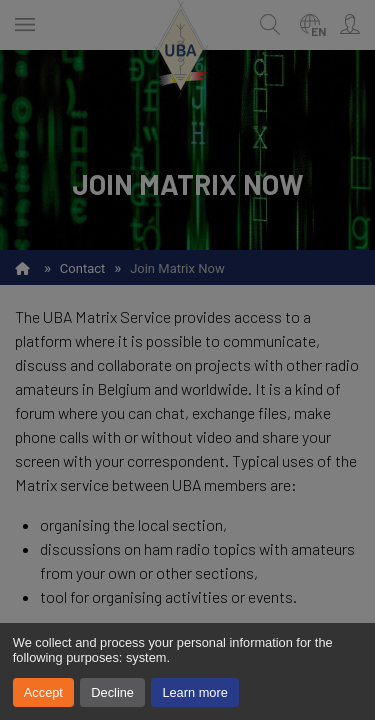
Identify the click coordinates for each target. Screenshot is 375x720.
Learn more (194, 692)
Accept (43, 692)
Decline (112, 692)
